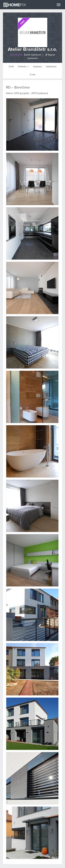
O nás (32, 75)
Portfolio (23, 67)
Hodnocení (51, 67)
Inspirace (37, 67)
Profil (11, 67)
